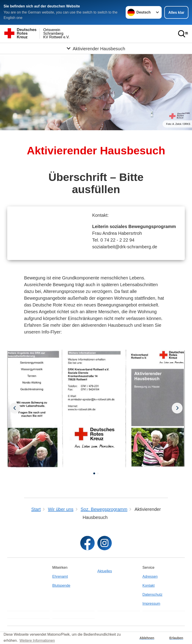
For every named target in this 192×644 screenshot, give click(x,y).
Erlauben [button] (176, 638)
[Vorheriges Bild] (177, 409)
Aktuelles (105, 571)
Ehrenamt (60, 577)
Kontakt (149, 586)
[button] (94, 473)
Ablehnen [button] (147, 638)
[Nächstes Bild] (15, 409)
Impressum (151, 604)
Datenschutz (153, 595)
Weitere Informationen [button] (37, 641)
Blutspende (61, 586)
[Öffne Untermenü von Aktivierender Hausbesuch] (96, 48)
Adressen (150, 577)
